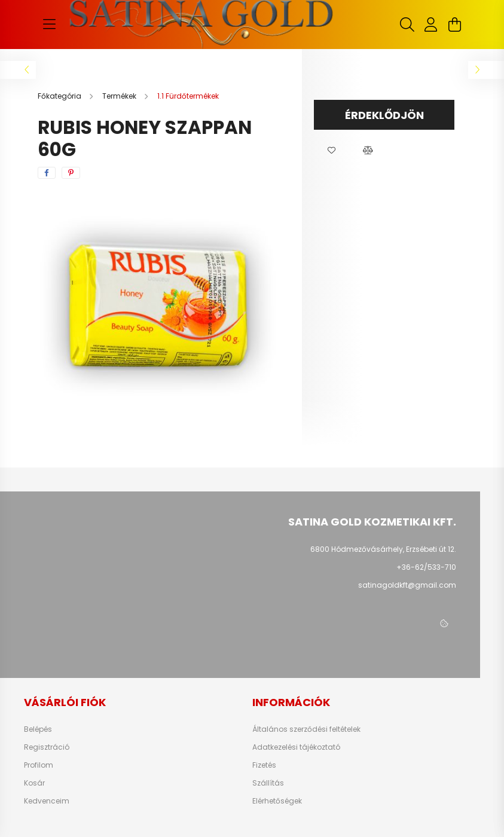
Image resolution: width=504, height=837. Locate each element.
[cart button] (455, 25)
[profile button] (431, 25)
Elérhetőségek (277, 801)
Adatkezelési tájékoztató (296, 747)
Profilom (39, 765)
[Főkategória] (60, 96)
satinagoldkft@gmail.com (407, 585)
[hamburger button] (50, 25)
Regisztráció (47, 747)
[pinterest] (71, 173)
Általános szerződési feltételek (306, 729)
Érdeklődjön (384, 115)
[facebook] (47, 173)
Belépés (38, 729)
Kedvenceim (47, 801)
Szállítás (268, 783)
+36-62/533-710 (426, 567)
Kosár (34, 783)
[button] (332, 151)
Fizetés (264, 765)
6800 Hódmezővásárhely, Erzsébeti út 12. (383, 549)
